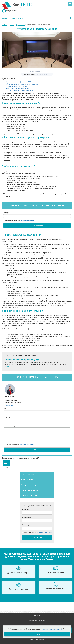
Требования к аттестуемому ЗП (16, 86)
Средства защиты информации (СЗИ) (19, 82)
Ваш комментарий (10, 426)
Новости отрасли (27, 480)
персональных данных (27, 220)
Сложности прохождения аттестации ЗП (20, 90)
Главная (37, 616)
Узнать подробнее (37, 225)
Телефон (6, 213)
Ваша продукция (28, 525)
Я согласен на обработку (19, 220)
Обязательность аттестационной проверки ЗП (22, 84)
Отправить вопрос (37, 450)
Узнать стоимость (37, 538)
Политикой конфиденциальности (53, 630)
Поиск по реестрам (28, 474)
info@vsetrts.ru (12, 11)
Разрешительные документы (37, 621)
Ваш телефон (26, 517)
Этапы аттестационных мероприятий (19, 88)
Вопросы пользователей (30, 490)
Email (6, 409)
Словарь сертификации (29, 485)
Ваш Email (25, 509)
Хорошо (37, 634)
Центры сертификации (29, 496)
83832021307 (9, 406)
